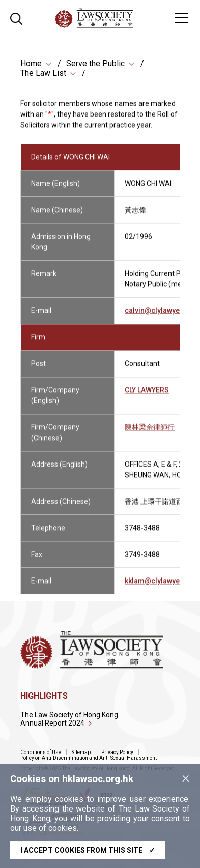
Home (31, 63)
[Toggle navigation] (182, 18)
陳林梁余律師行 (150, 432)
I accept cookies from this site (88, 850)
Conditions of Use (41, 752)
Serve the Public (95, 63)
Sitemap (81, 752)
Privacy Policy (117, 752)
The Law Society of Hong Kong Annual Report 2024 (69, 719)
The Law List (43, 73)
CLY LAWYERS (147, 395)
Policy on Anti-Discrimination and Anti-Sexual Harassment (89, 758)
